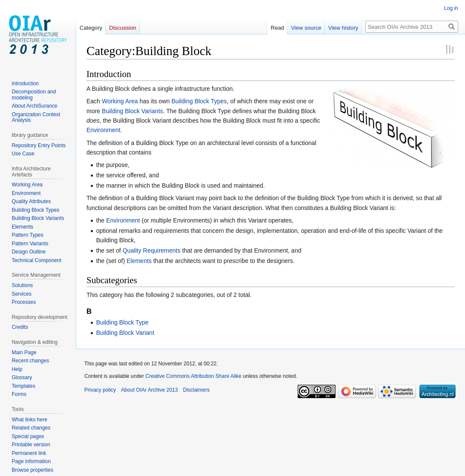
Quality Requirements (152, 250)
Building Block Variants (132, 111)
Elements (139, 261)
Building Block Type (122, 322)
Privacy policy (100, 390)
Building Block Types (199, 101)
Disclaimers (196, 390)
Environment (103, 130)
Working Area (120, 101)
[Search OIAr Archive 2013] (412, 27)
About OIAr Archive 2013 (149, 390)
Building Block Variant (125, 333)
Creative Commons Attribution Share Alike (193, 376)
